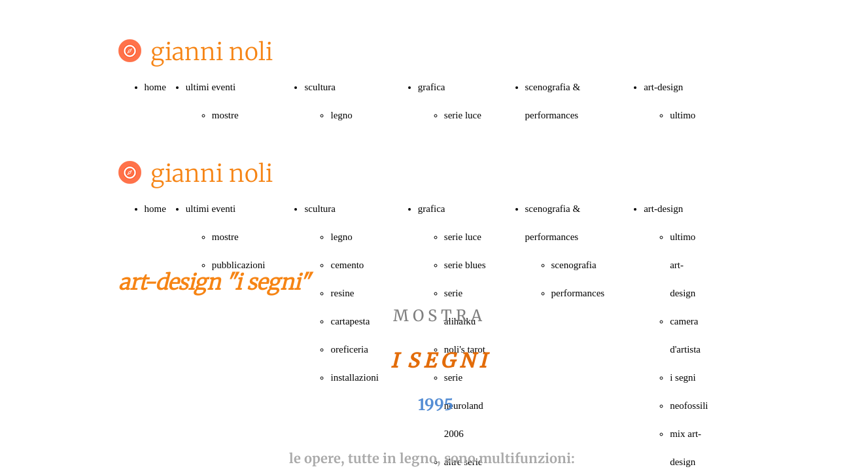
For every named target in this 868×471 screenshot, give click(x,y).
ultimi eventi (211, 87)
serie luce (463, 115)
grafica (432, 87)
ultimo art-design (683, 265)
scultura (320, 87)
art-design (663, 87)
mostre (225, 115)
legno (341, 115)
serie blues (465, 265)
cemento (347, 265)
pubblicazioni (239, 265)
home (155, 87)
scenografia (574, 265)
